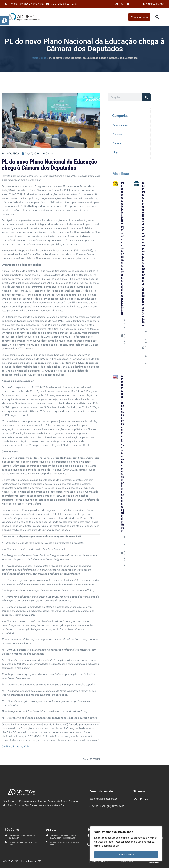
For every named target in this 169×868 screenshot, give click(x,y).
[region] (126, 844)
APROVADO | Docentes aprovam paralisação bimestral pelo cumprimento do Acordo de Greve (123, 453)
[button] (4, 21)
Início (35, 58)
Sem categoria (120, 125)
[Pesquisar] (146, 97)
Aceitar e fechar (126, 855)
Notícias (117, 134)
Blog (44, 58)
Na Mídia (118, 143)
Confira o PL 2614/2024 (16, 747)
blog (115, 152)
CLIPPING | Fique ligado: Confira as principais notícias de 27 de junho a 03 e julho (144, 254)
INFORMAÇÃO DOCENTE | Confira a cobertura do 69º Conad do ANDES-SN (123, 248)
